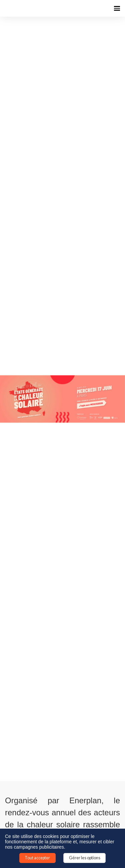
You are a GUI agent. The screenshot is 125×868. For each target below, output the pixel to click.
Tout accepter (37, 858)
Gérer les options (85, 858)
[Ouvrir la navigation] (117, 8)
